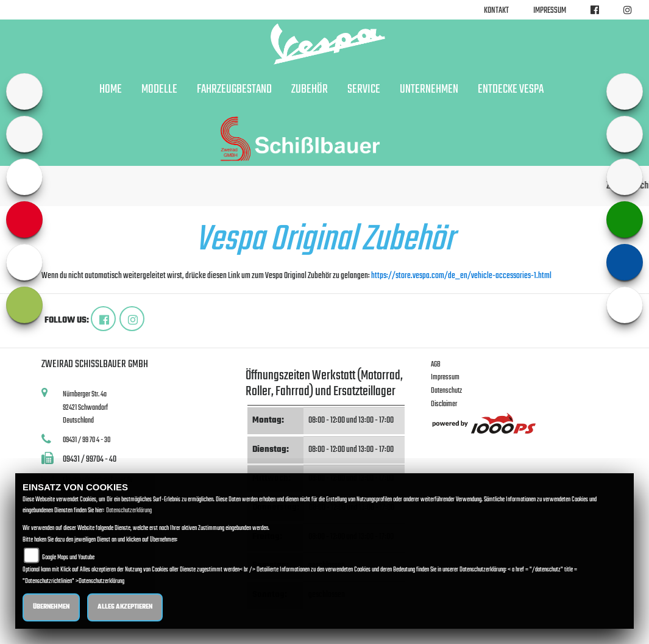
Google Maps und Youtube (68, 558)
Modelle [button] (159, 90)
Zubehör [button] (310, 90)
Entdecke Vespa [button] (511, 90)
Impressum (550, 11)
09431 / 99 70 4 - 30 (87, 440)
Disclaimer (444, 404)
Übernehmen (51, 607)
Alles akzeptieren (125, 607)
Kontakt (496, 11)
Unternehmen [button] (429, 90)
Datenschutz (446, 391)
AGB (436, 364)
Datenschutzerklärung (129, 511)
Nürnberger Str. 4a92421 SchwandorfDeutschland (85, 407)
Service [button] (364, 90)
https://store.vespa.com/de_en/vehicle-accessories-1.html (461, 276)
